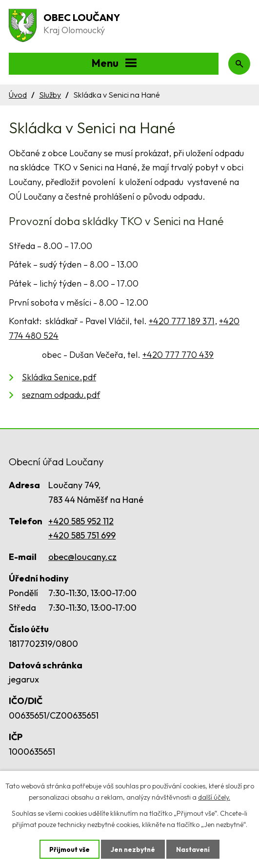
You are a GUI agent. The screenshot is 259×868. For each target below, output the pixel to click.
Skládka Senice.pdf (59, 377)
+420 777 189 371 (182, 321)
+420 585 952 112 (81, 521)
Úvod (18, 95)
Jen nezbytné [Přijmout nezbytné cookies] (133, 849)
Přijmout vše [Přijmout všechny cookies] (69, 849)
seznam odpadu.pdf (61, 395)
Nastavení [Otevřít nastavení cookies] (194, 849)
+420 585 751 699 (82, 535)
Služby (50, 95)
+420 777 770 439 (178, 355)
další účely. (214, 797)
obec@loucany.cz (82, 557)
